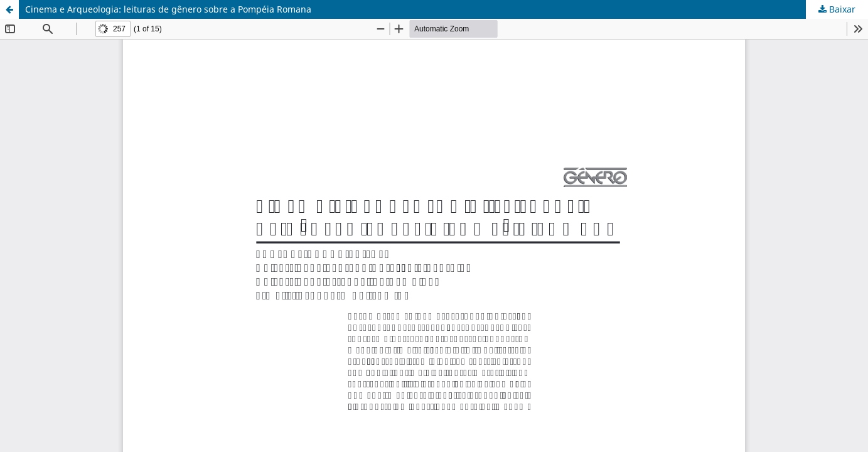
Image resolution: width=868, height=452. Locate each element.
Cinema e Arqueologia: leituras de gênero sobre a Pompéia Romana (168, 9)
